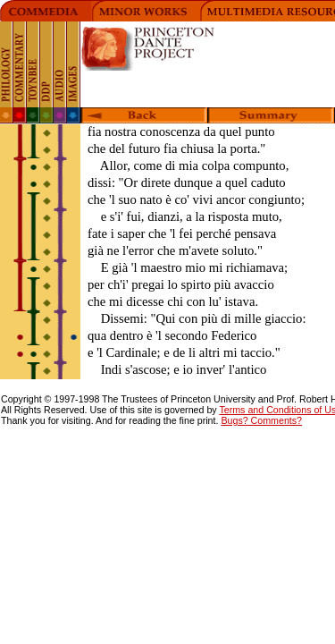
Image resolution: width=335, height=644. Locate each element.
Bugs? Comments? (261, 420)
